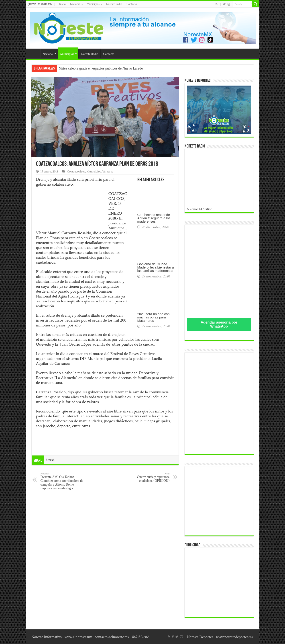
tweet (50, 459)
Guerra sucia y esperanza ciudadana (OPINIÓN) (147, 477)
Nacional (75, 4)
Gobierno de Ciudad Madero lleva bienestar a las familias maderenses (156, 267)
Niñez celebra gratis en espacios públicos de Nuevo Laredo (101, 68)
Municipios (93, 4)
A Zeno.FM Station (200, 209)
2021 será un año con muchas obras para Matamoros (154, 317)
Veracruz (108, 171)
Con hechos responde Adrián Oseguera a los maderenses (154, 218)
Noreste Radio (114, 4)
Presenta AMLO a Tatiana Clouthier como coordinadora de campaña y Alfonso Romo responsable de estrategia (63, 481)
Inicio (62, 4)
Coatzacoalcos (76, 171)
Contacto (132, 4)
